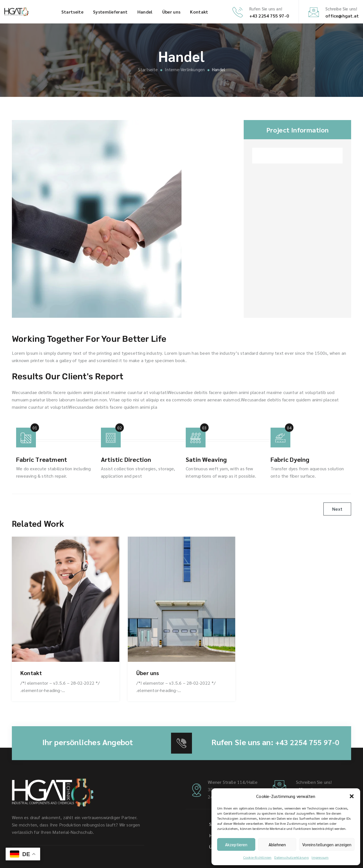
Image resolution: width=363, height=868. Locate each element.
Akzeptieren (236, 844)
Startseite (72, 12)
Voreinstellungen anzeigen (327, 844)
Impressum (320, 857)
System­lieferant (110, 12)
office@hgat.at (342, 16)
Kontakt (199, 12)
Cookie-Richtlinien (257, 857)
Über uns (171, 12)
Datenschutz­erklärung (291, 857)
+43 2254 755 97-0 (269, 16)
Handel (145, 12)
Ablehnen (277, 844)
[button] (352, 796)
